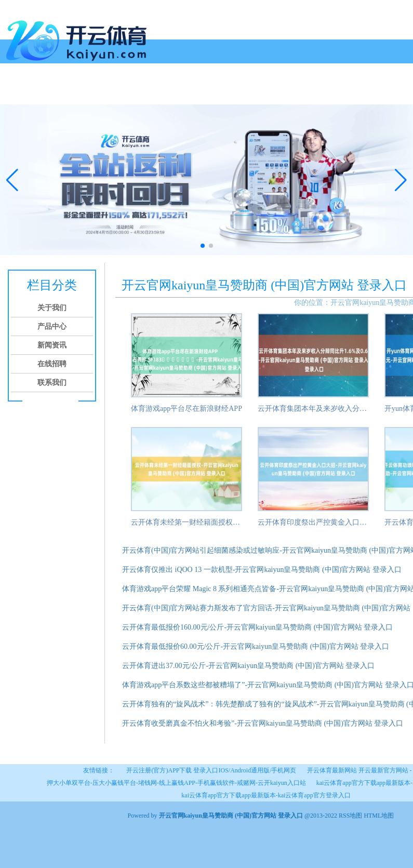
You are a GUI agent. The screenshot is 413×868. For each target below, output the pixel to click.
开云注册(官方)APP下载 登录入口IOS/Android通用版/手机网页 (211, 770)
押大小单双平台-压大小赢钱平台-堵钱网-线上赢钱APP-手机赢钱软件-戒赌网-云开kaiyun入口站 (176, 783)
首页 (11, 92)
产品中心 (82, 92)
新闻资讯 (122, 92)
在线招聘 (161, 92)
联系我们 (201, 92)
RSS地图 (350, 816)
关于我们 (43, 92)
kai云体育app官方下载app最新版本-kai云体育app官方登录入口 (266, 795)
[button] (401, 180)
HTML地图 (379, 816)
